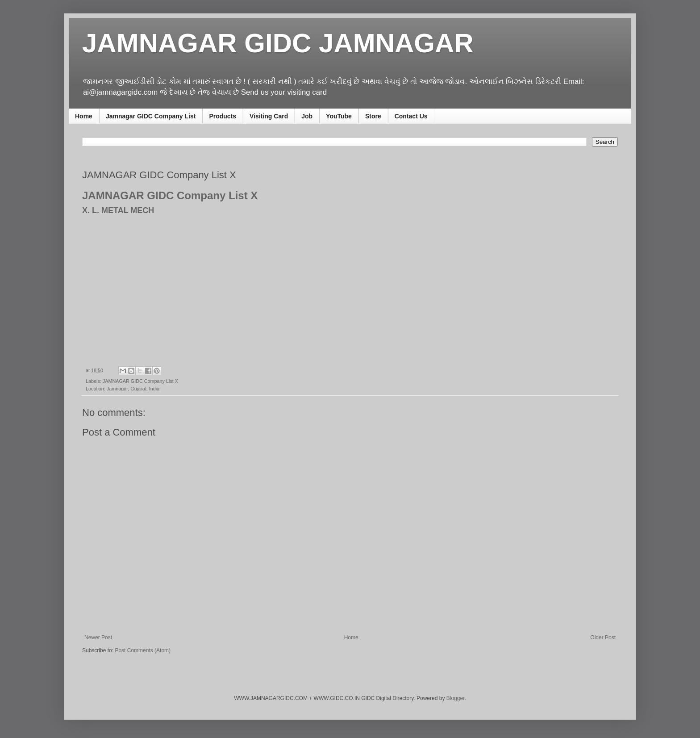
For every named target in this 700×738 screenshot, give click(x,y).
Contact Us (411, 116)
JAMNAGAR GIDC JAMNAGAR (278, 43)
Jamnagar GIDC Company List (151, 116)
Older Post (603, 637)
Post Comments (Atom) (143, 650)
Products (223, 116)
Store (373, 116)
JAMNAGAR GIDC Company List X (140, 381)
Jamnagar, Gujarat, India (133, 389)
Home (84, 116)
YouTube (339, 116)
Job (307, 116)
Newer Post (98, 637)
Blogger (456, 698)
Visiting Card (269, 116)
